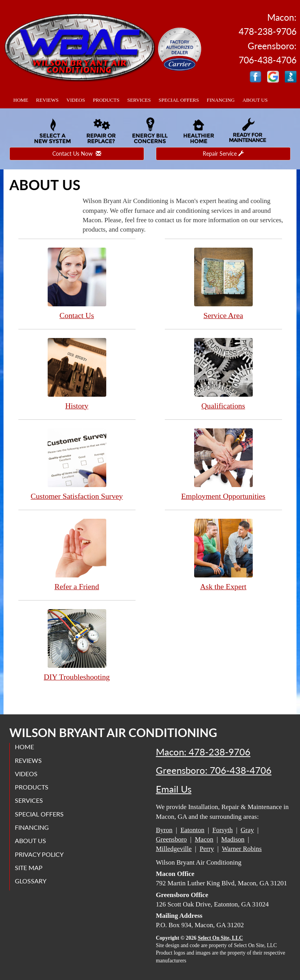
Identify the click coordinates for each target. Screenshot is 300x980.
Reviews (47, 100)
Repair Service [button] (223, 154)
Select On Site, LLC (220, 938)
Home (21, 100)
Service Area (223, 283)
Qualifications (223, 374)
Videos (76, 100)
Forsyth (223, 830)
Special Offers (179, 100)
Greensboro (171, 839)
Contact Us (77, 283)
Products (106, 100)
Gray (247, 830)
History (77, 374)
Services (139, 100)
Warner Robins (242, 849)
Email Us (174, 789)
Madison (233, 839)
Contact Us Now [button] (77, 154)
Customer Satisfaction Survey (77, 464)
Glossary (31, 881)
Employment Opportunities (223, 464)
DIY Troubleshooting (77, 645)
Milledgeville (174, 849)
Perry (207, 849)
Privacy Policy (40, 854)
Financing (221, 100)
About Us (255, 100)
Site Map (29, 868)
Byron (164, 830)
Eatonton (192, 830)
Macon (204, 839)
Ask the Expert (223, 555)
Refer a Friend (77, 555)
